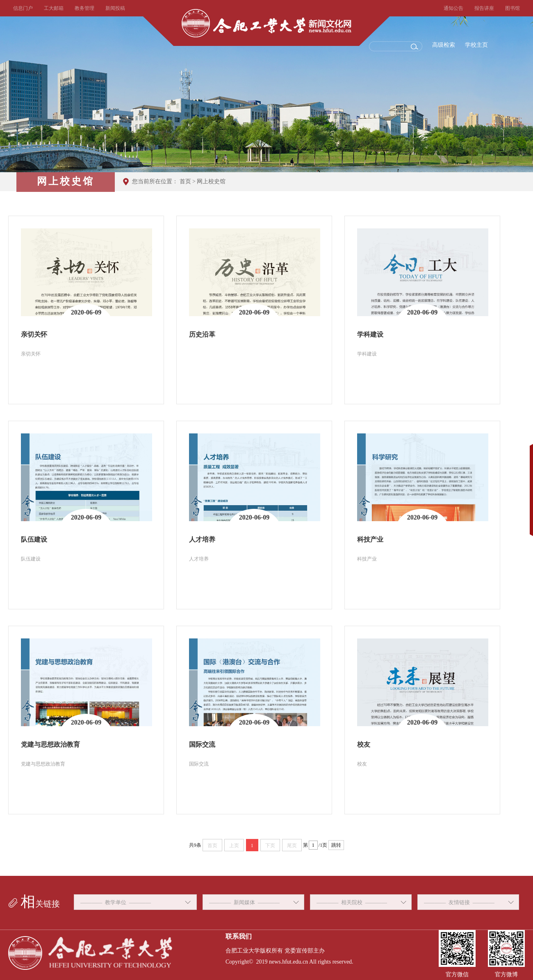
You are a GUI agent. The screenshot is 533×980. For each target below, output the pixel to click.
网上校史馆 (211, 181)
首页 (185, 181)
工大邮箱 (54, 8)
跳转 (336, 845)
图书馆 (512, 8)
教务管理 (84, 8)
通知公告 (453, 8)
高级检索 (444, 45)
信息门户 (23, 8)
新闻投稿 (115, 8)
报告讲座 (484, 8)
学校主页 (476, 45)
